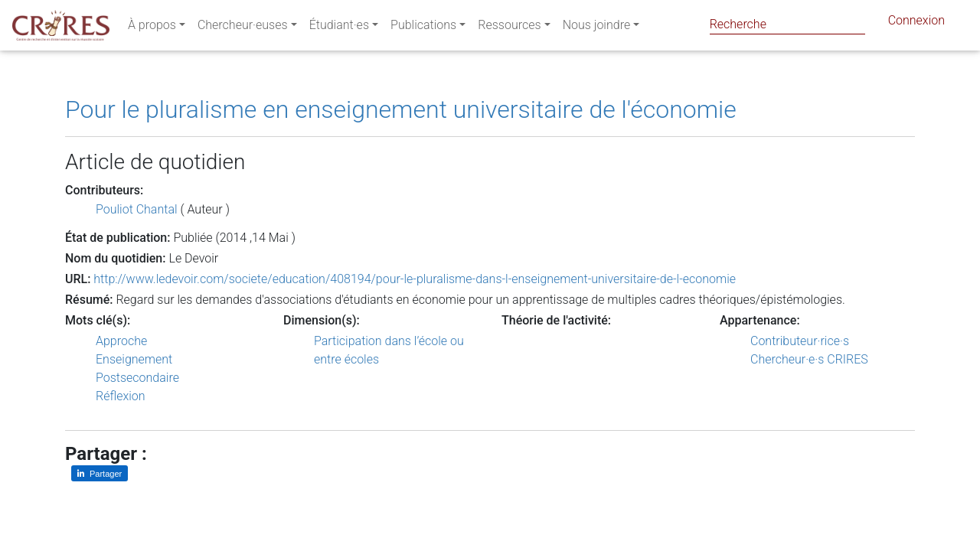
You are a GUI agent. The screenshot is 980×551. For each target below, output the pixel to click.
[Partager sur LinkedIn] (100, 473)
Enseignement (134, 359)
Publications (423, 28)
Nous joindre (597, 28)
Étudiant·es (339, 28)
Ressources (509, 28)
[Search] (787, 24)
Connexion (916, 23)
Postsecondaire (137, 378)
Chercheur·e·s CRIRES (809, 359)
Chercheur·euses (243, 28)
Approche (121, 341)
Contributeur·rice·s (800, 341)
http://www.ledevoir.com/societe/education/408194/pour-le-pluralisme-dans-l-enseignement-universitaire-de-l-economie (415, 279)
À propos (152, 28)
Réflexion (121, 396)
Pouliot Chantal (137, 209)
